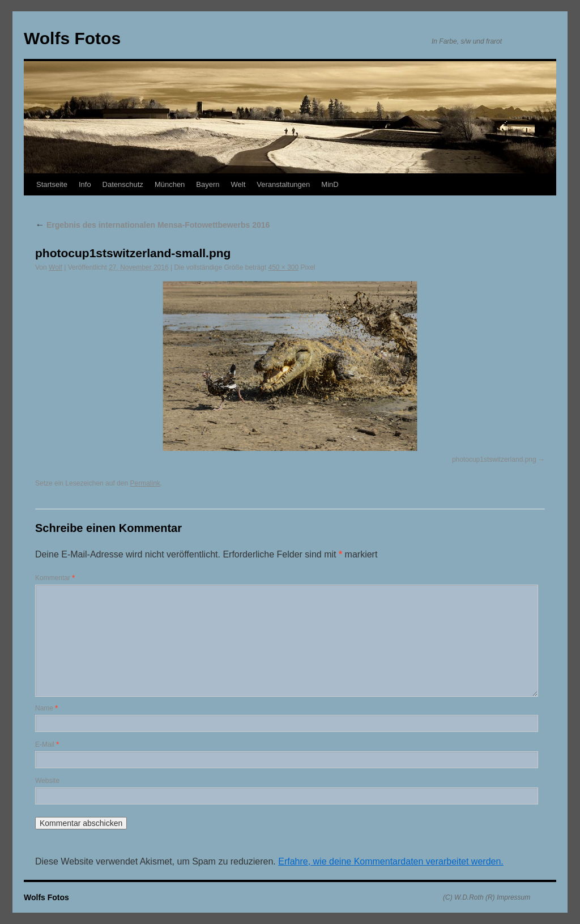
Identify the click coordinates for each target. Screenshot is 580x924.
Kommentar (55, 578)
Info (85, 184)
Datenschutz (123, 184)
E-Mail (47, 744)
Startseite (52, 184)
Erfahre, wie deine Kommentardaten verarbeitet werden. (391, 861)
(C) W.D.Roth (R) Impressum (487, 897)
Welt (238, 184)
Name (46, 708)
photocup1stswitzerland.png (494, 459)
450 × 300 (283, 267)
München (170, 184)
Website (47, 781)
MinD (330, 184)
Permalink (145, 483)
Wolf (56, 267)
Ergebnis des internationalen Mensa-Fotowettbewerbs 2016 (152, 225)
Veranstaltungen (283, 184)
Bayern (208, 184)
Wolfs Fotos (72, 38)
